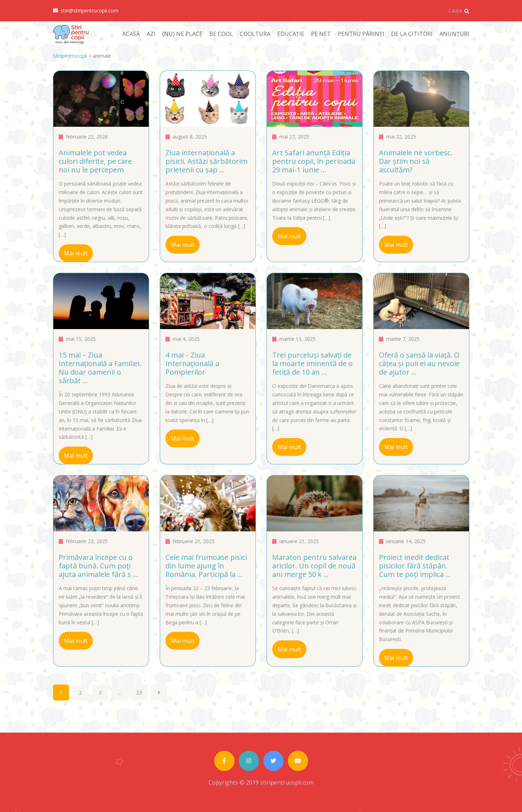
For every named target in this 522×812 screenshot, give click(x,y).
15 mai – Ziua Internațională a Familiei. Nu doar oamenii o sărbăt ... (100, 368)
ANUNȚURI (454, 34)
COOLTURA (255, 34)
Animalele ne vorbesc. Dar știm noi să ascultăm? (416, 161)
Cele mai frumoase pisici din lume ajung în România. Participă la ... (206, 566)
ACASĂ (131, 34)
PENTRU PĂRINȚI (361, 34)
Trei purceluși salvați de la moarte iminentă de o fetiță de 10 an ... (312, 363)
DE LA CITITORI (412, 34)
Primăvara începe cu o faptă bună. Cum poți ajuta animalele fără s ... (98, 566)
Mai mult (76, 253)
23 (139, 693)
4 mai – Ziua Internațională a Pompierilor (192, 363)
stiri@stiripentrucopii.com (86, 11)
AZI (151, 34)
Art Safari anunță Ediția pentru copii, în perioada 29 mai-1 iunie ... (314, 161)
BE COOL (221, 34)
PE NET (321, 34)
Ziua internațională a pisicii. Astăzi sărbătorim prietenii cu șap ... (207, 161)
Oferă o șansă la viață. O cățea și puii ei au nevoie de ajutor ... (419, 363)
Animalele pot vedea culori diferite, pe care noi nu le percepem (95, 161)
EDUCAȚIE (291, 34)
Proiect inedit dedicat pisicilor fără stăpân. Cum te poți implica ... (415, 566)
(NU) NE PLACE (182, 34)
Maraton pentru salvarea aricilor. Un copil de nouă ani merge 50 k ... (314, 566)
